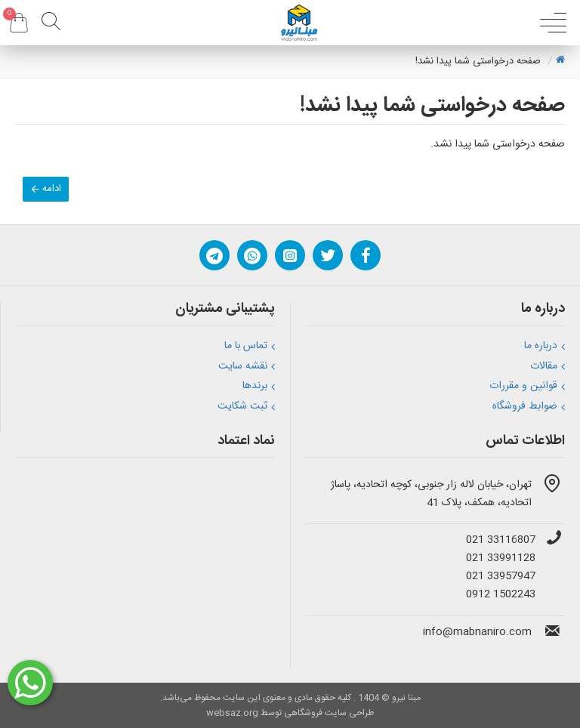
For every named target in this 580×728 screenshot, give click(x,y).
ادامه (52, 189)
